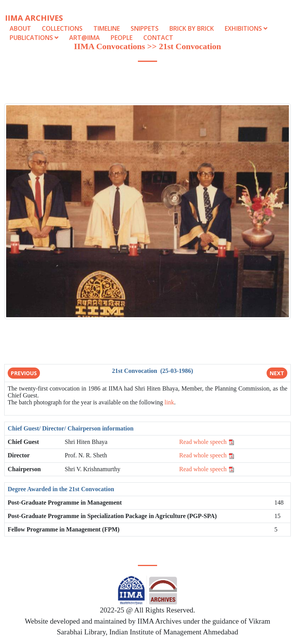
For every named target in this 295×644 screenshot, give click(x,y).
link (169, 402)
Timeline (107, 28)
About (20, 28)
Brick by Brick (192, 28)
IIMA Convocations (109, 46)
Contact (158, 38)
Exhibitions (246, 28)
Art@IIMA (85, 38)
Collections (62, 28)
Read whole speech (207, 442)
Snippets (145, 28)
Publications (35, 38)
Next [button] (277, 373)
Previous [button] (24, 373)
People (122, 38)
